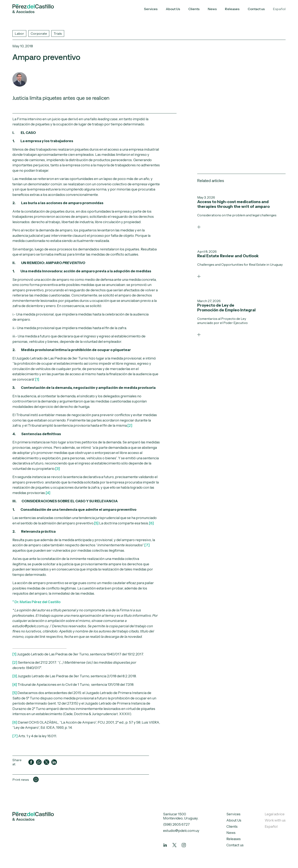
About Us (173, 9)
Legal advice (275, 814)
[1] (37, 379)
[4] (15, 685)
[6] (151, 523)
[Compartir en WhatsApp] (39, 762)
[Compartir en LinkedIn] (54, 762)
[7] (147, 545)
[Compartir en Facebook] (31, 762)
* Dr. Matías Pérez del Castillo (37, 602)
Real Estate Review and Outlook (228, 256)
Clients (194, 9)
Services (151, 9)
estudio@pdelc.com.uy (181, 831)
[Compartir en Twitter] (46, 762)
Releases (232, 9)
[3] (58, 469)
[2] (130, 425)
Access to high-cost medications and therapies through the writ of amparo (233, 204)
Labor (19, 33)
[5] (96, 523)
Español (279, 9)
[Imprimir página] (36, 779)
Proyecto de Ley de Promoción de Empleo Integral (226, 307)
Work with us (275, 820)
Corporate (39, 33)
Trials (58, 33)
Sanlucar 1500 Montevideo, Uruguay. (181, 816)
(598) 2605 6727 (176, 824)
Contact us (256, 9)
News (212, 9)
